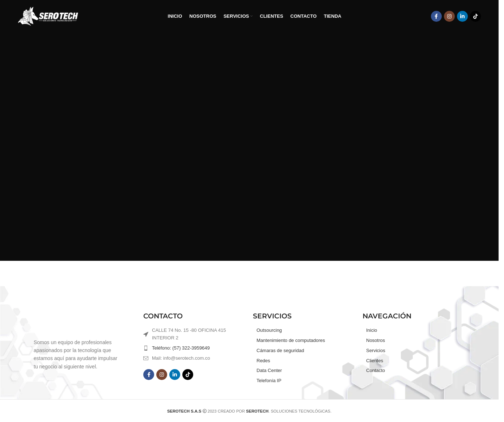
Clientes (375, 361)
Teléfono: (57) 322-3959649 (181, 348)
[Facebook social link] (436, 16)
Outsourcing (269, 330)
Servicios (376, 350)
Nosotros (376, 340)
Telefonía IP (269, 381)
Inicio (372, 330)
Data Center (269, 370)
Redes (263, 361)
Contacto (376, 370)
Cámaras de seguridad (280, 350)
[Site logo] (48, 16)
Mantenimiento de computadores (291, 340)
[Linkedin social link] (462, 16)
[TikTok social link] (475, 16)
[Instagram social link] (449, 16)
